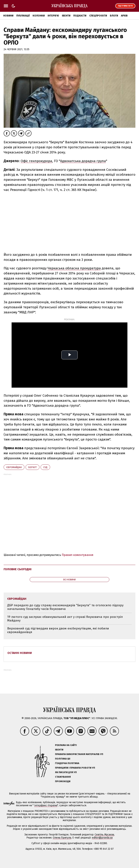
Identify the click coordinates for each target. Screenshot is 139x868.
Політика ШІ (63, 759)
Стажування (63, 777)
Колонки (39, 16)
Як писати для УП (66, 772)
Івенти (66, 16)
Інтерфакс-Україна (46, 805)
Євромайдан (14, 467)
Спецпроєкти (98, 16)
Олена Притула (62, 838)
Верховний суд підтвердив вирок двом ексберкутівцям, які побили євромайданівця (58, 630)
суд (45, 467)
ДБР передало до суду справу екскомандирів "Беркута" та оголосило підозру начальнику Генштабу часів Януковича (65, 607)
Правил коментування (78, 555)
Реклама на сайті (66, 745)
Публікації (23, 16)
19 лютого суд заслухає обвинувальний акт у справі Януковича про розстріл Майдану (65, 619)
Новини (8, 16)
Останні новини (20, 653)
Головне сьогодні (18, 569)
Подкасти (80, 16)
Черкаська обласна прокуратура (74, 268)
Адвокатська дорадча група (83, 161)
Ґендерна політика (67, 763)
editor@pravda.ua (102, 838)
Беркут (32, 467)
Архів (124, 16)
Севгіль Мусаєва (104, 835)
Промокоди (63, 781)
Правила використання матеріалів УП (79, 754)
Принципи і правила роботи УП (75, 768)
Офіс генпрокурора (36, 161)
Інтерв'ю (53, 16)
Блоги (114, 16)
